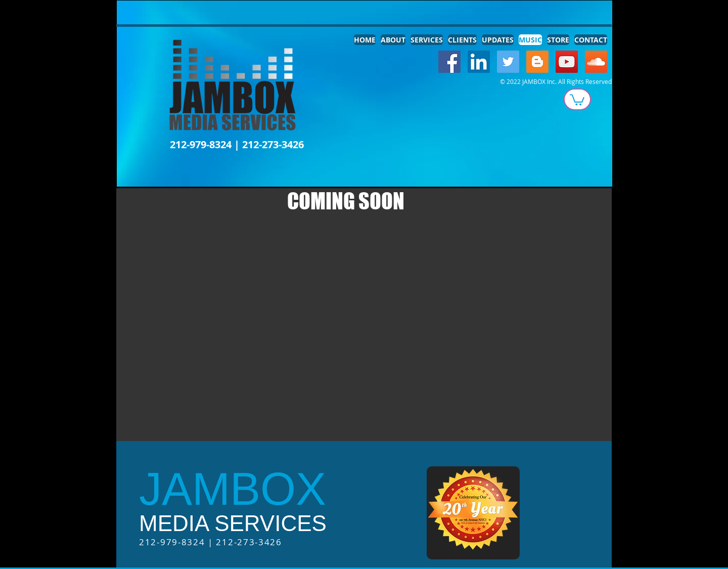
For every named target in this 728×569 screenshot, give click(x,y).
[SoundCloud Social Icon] (596, 62)
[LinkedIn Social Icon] (479, 62)
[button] (577, 99)
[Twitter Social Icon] (508, 62)
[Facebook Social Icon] (449, 62)
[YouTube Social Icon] (567, 62)
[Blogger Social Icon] (537, 62)
